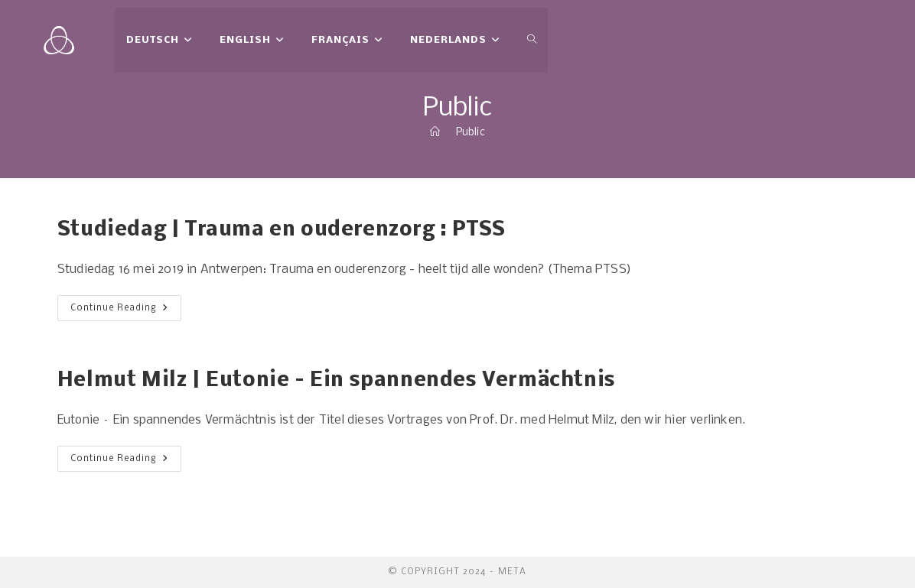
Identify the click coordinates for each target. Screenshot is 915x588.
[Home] (435, 133)
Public (471, 133)
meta (512, 572)
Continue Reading (126, 312)
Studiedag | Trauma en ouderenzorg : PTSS (282, 230)
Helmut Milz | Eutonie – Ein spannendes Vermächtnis (337, 381)
